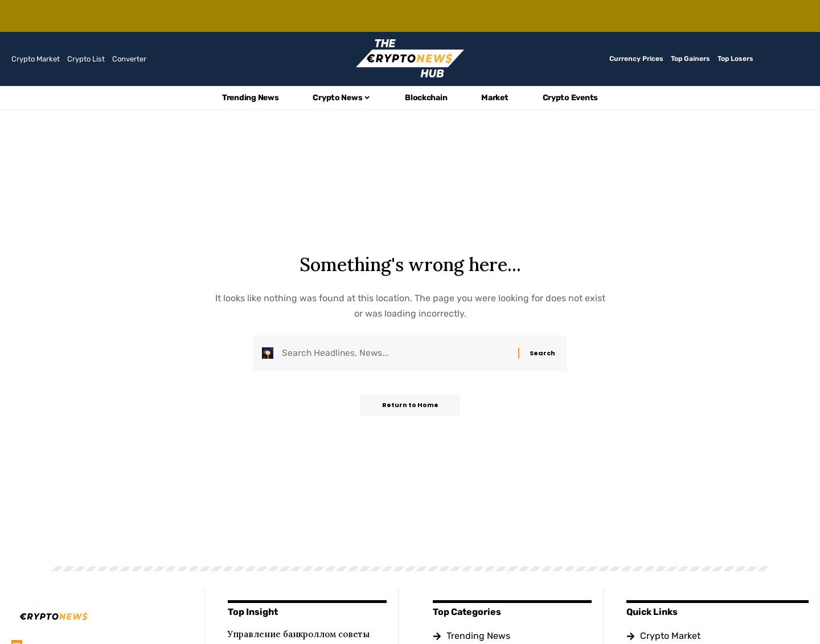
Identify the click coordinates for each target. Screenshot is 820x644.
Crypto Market (36, 59)
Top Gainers (690, 59)
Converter (129, 59)
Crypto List (86, 59)
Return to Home (410, 407)
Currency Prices (636, 59)
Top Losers (735, 59)
